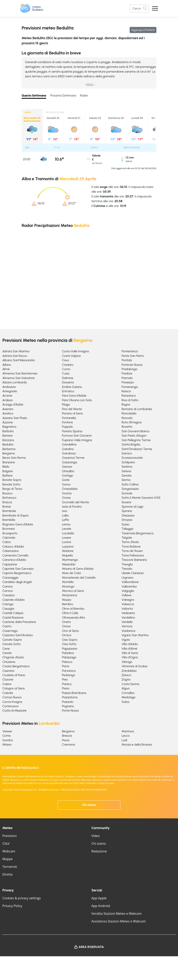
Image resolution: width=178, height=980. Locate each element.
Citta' (6, 844)
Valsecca (128, 604)
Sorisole (127, 493)
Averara (8, 409)
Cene (6, 649)
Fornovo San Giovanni (77, 436)
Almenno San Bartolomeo (20, 373)
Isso (65, 511)
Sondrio (8, 740)
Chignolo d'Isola (13, 657)
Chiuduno (9, 662)
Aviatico (8, 413)
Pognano (68, 706)
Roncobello (129, 413)
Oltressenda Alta (74, 617)
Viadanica (128, 631)
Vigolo (126, 640)
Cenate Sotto (11, 644)
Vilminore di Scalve (134, 666)
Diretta (7, 874)
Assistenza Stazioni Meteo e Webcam (119, 921)
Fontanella (69, 418)
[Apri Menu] (155, 8)
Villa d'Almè (129, 649)
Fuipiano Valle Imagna (77, 440)
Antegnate (10, 391)
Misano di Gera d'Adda (78, 569)
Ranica (126, 391)
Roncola (127, 418)
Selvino (126, 471)
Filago (66, 404)
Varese (7, 731)
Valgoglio (128, 591)
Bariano (8, 436)
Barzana (8, 440)
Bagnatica (9, 427)
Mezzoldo (69, 564)
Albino (7, 365)
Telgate (127, 538)
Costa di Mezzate (14, 710)
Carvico (8, 591)
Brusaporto (10, 533)
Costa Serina (130, 684)
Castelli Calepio (13, 613)
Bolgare (8, 471)
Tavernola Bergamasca (137, 533)
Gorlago (68, 475)
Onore (66, 626)
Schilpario (128, 462)
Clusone (8, 679)
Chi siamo (89, 805)
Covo (66, 360)
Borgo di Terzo (12, 489)
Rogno (126, 404)
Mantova (128, 731)
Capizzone (10, 564)
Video (96, 836)
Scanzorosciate (132, 458)
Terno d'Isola (130, 542)
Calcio (7, 542)
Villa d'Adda (130, 644)
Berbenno (9, 449)
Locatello (68, 533)
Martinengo (70, 560)
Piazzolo (68, 702)
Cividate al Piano (14, 675)
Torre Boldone (131, 546)
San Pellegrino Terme (136, 440)
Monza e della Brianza (137, 744)
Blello (6, 467)
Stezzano (128, 515)
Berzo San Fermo (14, 458)
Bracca (7, 502)
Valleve (126, 595)
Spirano (127, 511)
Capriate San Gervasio (18, 569)
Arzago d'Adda (13, 404)
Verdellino (128, 617)
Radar (84, 96)
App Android (101, 906)
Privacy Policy (12, 906)
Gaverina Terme (73, 458)
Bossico (7, 493)
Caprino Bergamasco (17, 573)
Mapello (67, 555)
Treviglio (127, 564)
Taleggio (127, 529)
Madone (68, 551)
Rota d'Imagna (131, 422)
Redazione (99, 851)
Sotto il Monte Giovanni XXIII (141, 498)
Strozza (127, 520)
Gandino (68, 449)
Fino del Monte (72, 409)
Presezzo (128, 382)
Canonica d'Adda (14, 560)
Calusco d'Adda (13, 546)
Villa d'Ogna (130, 657)
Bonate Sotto (11, 484)
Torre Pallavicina (133, 555)
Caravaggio (10, 578)
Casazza (8, 595)
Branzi (7, 507)
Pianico (67, 684)
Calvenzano (11, 551)
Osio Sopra (70, 640)
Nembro (68, 604)
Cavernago (10, 631)
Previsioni (10, 836)
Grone (66, 498)
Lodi (124, 740)
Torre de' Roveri (132, 551)
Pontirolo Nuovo (132, 365)
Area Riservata (91, 947)
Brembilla (9, 520)
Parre (66, 666)
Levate (67, 529)
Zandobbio (129, 671)
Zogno (126, 679)
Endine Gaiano (72, 387)
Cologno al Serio (14, 688)
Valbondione (130, 582)
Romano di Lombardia (137, 409)
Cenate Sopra (12, 640)
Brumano (9, 529)
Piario (66, 688)
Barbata (8, 431)
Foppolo (67, 427)
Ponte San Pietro (133, 356)
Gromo (67, 493)
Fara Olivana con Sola (77, 400)
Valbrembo (129, 586)
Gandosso (69, 453)
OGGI (28, 112)
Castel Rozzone (13, 617)
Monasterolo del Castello (79, 578)
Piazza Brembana (74, 693)
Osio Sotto (69, 644)
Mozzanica (70, 595)
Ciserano (8, 671)
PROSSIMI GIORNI (55, 112)
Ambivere (9, 387)
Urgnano (127, 578)
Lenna (66, 524)
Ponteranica (130, 351)
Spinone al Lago (132, 507)
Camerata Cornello (15, 555)
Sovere (126, 502)
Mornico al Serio (73, 591)
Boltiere (7, 475)
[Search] (139, 8)
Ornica (67, 635)
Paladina (68, 653)
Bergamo (9, 453)
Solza (125, 702)
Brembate (9, 511)
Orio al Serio (70, 631)
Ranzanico (129, 396)
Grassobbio (70, 489)
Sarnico (127, 453)
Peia (65, 679)
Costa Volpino (71, 356)
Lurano (67, 542)
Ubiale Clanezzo (133, 573)
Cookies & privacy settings (22, 898)
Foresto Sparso (72, 431)
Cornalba (128, 693)
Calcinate (9, 538)
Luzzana (68, 546)
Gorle (66, 480)
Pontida (127, 360)
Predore (127, 373)
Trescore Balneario (134, 560)
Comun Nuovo (12, 697)
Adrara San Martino (16, 351)
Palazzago (69, 657)
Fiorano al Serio (73, 413)
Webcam (9, 851)
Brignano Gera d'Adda (18, 524)
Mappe (8, 859)
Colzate (8, 693)
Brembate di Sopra (15, 515)
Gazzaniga (70, 462)
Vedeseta (128, 613)
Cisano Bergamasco (16, 666)
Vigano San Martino (135, 635)
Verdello (127, 622)
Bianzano (9, 462)
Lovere (67, 538)
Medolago (128, 697)
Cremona (68, 744)
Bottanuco (9, 498)
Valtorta (127, 609)
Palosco (67, 662)
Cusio (66, 373)
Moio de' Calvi (72, 573)
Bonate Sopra (12, 480)
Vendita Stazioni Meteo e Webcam (116, 914)
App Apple (99, 898)
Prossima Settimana (63, 96)
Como (7, 736)
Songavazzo (130, 489)
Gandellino (69, 444)
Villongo (127, 662)
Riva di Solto (130, 400)
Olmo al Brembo (73, 609)
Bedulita (8, 444)
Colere (7, 684)
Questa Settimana (34, 96)
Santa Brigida (131, 444)
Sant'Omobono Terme (137, 449)
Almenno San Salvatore (19, 378)
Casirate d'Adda (13, 600)
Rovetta (127, 427)
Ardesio (8, 400)
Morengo (68, 586)
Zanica (126, 675)
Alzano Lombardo (15, 382)
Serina (126, 480)
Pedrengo (69, 675)
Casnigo (8, 604)
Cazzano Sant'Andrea (17, 635)
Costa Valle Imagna (75, 351)
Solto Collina (130, 484)
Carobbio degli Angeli (17, 582)
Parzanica (69, 671)
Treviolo (127, 569)
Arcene (7, 396)
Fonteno (67, 422)
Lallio (65, 515)
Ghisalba (68, 471)
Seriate (126, 475)
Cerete (7, 653)
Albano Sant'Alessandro (19, 360)
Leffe (66, 520)
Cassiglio (8, 609)
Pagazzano (70, 649)
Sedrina (127, 467)
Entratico (68, 391)
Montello (68, 582)
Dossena (68, 382)
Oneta (66, 622)
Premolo (127, 378)
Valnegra (128, 600)
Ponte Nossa (70, 710)
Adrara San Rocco (15, 356)
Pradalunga (129, 369)
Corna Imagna (12, 702)
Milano (7, 744)
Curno (66, 369)
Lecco (126, 736)
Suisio (125, 524)
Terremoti (10, 867)
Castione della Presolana (19, 622)
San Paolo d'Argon (134, 436)
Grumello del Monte (76, 502)
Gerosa (67, 467)
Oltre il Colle (70, 613)
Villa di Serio (130, 653)
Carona (7, 586)
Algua (125, 688)
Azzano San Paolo (15, 418)
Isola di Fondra (72, 507)
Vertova (127, 626)
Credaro (68, 365)
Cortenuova (10, 706)
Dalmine (68, 378)
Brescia (67, 736)
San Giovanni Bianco (135, 431)
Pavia (66, 740)
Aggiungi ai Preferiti (143, 30)
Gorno (66, 484)
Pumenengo (130, 387)
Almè (6, 369)
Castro (7, 626)
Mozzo (67, 600)
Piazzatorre (70, 697)
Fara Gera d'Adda (74, 396)
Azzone (8, 422)
